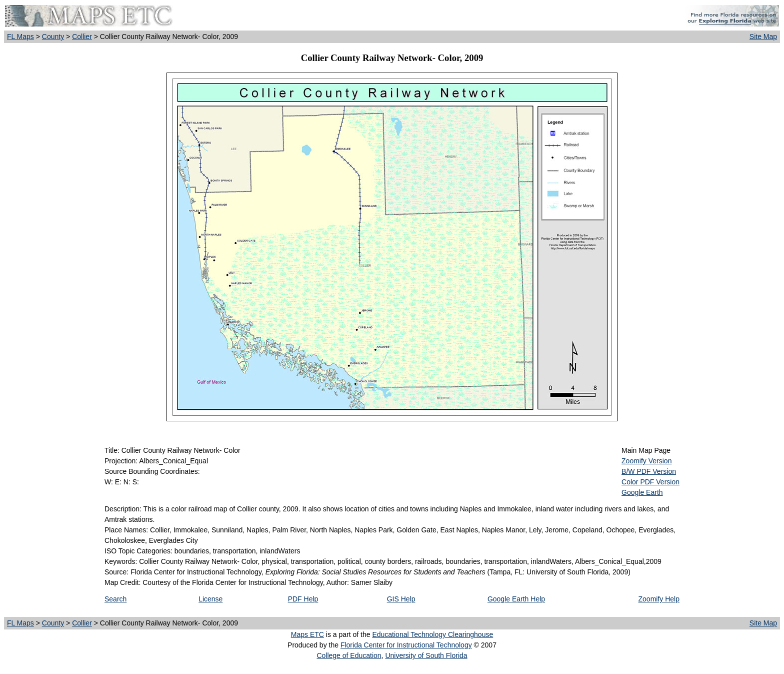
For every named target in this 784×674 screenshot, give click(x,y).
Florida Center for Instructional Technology (406, 645)
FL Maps (20, 37)
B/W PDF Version (649, 471)
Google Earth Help (516, 599)
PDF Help (303, 599)
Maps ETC (307, 634)
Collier (82, 37)
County (53, 37)
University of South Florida (426, 655)
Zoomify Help (659, 599)
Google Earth (642, 492)
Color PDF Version (650, 482)
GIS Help (401, 599)
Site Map (763, 37)
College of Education (349, 655)
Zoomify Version (646, 461)
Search (115, 599)
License (210, 599)
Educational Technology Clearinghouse (432, 634)
